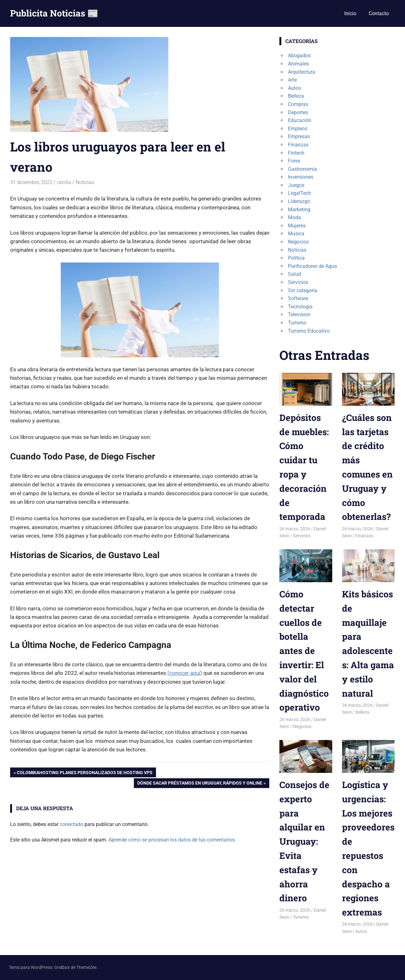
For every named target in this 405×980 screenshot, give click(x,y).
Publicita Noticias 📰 (54, 13)
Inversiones (301, 177)
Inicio (350, 13)
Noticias (85, 182)
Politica (296, 258)
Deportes (298, 112)
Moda (294, 217)
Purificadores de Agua (312, 266)
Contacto (379, 13)
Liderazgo (299, 201)
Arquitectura (302, 72)
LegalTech (299, 193)
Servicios (298, 282)
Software (298, 298)
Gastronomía (302, 169)
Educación (300, 120)
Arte (292, 80)
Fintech (296, 153)
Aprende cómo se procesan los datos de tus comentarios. (172, 840)
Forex (294, 161)
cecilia (64, 182)
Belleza (296, 96)
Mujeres (297, 226)
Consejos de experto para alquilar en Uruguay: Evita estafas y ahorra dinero (304, 841)
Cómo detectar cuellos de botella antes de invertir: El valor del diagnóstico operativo (304, 651)
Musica (296, 234)
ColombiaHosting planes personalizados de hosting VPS (84, 773)
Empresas (299, 136)
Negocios (298, 242)
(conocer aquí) (185, 673)
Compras (298, 104)
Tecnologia (300, 307)
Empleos (298, 129)
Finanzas (298, 145)
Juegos (296, 185)
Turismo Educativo (309, 331)
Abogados (299, 55)
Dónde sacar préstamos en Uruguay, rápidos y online (200, 784)
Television (299, 314)
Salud (294, 274)
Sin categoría (303, 290)
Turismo (297, 323)
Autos (294, 88)
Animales (298, 64)
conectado (72, 824)
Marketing (299, 210)
